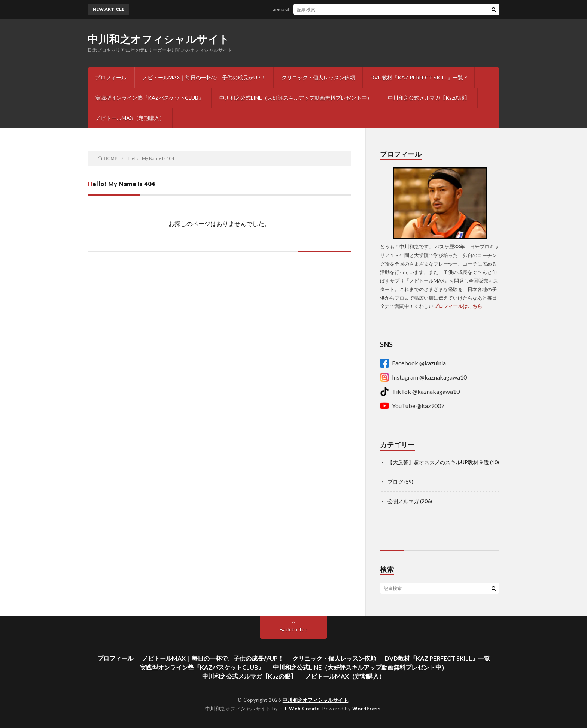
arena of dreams (292, 9)
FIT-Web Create (299, 709)
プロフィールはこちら (458, 306)
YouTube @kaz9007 (412, 406)
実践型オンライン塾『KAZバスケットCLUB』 (150, 98)
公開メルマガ (403, 501)
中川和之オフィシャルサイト (159, 39)
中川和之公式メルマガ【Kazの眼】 (429, 98)
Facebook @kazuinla (413, 363)
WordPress (367, 709)
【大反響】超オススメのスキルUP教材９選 (438, 462)
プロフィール (111, 77)
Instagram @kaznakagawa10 (423, 377)
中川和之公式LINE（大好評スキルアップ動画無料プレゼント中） (296, 98)
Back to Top (294, 629)
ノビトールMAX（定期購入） (130, 118)
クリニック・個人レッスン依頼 (318, 77)
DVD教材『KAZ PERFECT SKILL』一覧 (417, 77)
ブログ (395, 482)
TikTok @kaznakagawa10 (420, 392)
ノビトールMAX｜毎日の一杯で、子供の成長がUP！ (204, 77)
